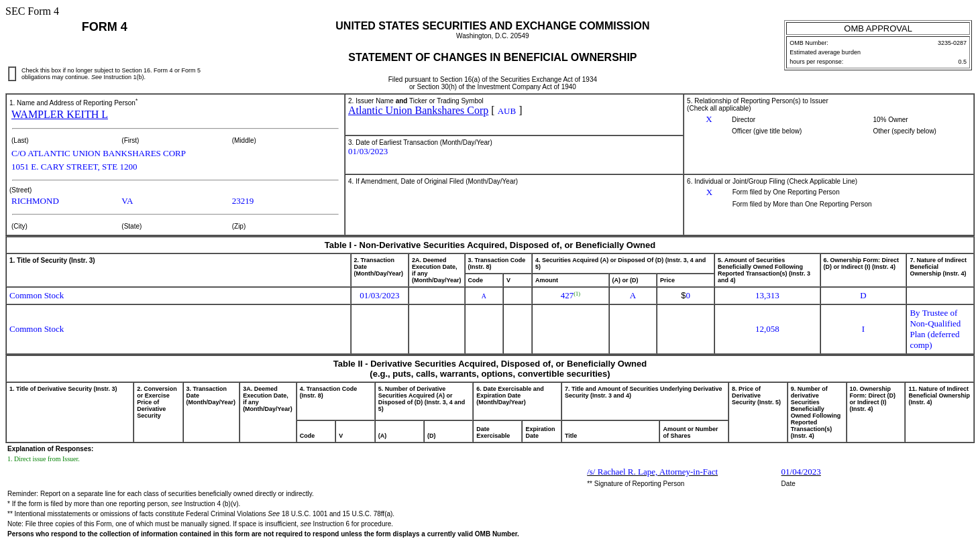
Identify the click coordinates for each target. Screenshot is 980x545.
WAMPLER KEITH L (60, 114)
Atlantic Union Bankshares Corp (418, 110)
